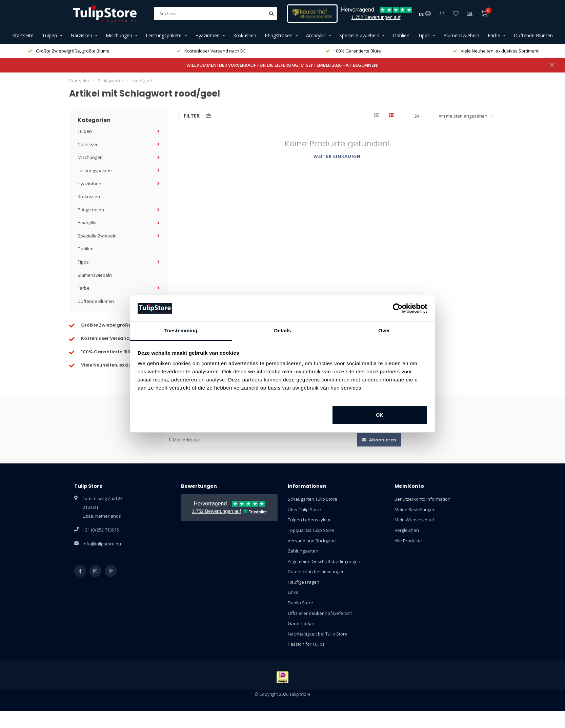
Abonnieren (379, 440)
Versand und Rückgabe (312, 541)
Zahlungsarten (303, 551)
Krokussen (245, 35)
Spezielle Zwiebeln (359, 35)
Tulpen (49, 35)
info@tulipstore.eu (102, 544)
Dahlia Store (300, 603)
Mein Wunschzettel (414, 520)
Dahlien (401, 35)
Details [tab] (283, 330)
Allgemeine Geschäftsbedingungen (324, 561)
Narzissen (81, 35)
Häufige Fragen (304, 582)
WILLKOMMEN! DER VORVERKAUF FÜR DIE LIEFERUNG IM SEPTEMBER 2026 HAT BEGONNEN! (282, 65)
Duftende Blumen (533, 35)
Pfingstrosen (279, 35)
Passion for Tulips (306, 644)
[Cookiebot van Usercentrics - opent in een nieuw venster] (398, 308)
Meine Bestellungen (415, 509)
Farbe (494, 35)
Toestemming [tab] (181, 330)
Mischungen (119, 35)
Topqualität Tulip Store (311, 530)
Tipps (424, 35)
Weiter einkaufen (337, 156)
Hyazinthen (207, 35)
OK (380, 415)
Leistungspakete (164, 35)
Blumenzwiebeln (461, 35)
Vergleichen (407, 530)
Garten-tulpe (301, 623)
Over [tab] (384, 330)
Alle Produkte (408, 541)
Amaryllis (316, 35)
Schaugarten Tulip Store (312, 499)
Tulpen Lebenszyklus (310, 520)
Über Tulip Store (304, 509)
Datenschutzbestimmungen (316, 571)
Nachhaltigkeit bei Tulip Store (318, 634)
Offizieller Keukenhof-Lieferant (320, 613)
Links (293, 592)
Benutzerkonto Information (422, 499)
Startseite (23, 35)
